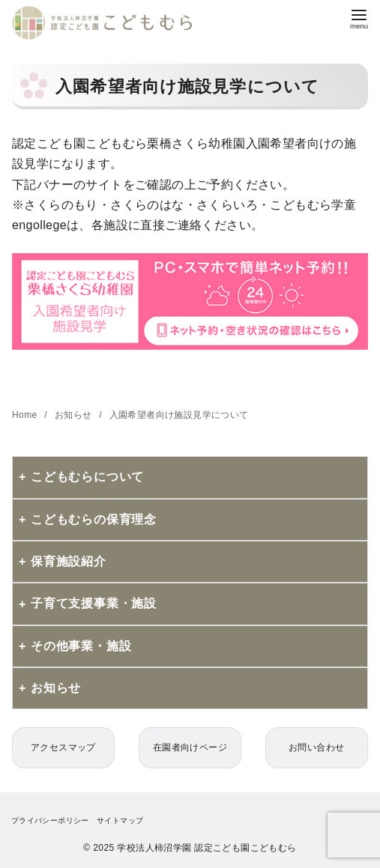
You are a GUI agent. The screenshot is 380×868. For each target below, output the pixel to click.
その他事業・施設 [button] (81, 646)
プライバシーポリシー (50, 820)
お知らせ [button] (56, 688)
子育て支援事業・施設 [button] (94, 603)
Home (26, 415)
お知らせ (75, 415)
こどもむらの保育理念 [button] (94, 519)
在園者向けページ (190, 747)
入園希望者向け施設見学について (179, 415)
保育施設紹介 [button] (69, 561)
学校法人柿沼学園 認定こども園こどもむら (206, 848)
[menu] (359, 18)
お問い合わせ (316, 747)
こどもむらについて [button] (87, 477)
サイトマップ (120, 820)
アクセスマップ (63, 747)
